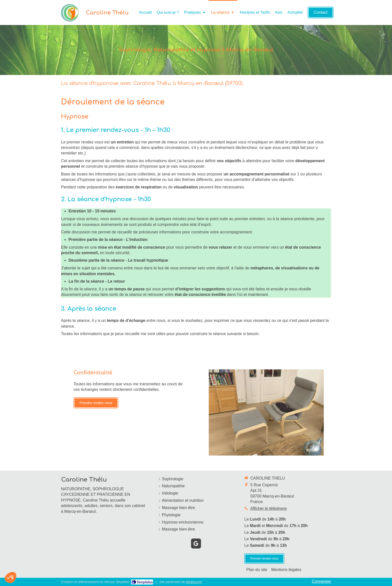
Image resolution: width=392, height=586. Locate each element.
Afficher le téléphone (268, 508)
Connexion (322, 581)
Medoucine (194, 582)
